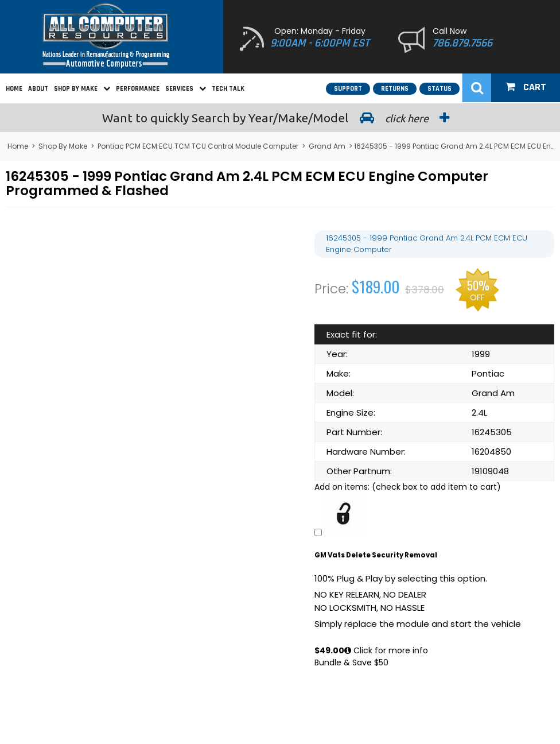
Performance (138, 89)
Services (186, 89)
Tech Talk (228, 89)
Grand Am (327, 146)
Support (348, 89)
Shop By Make (82, 89)
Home (14, 89)
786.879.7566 (462, 43)
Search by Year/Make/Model (280, 118)
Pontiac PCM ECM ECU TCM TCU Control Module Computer (198, 146)
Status (440, 89)
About (38, 89)
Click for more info (386, 650)
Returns (395, 89)
